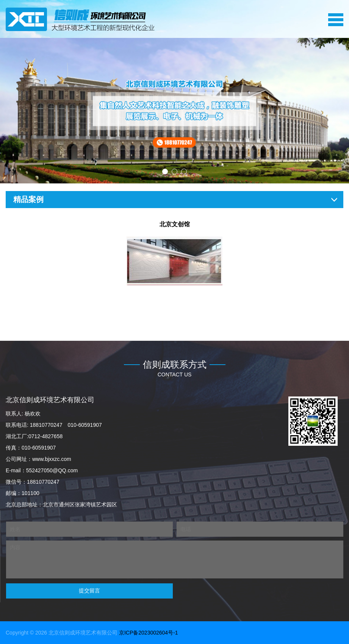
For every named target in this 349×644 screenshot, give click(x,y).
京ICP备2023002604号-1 (149, 633)
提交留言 (89, 591)
